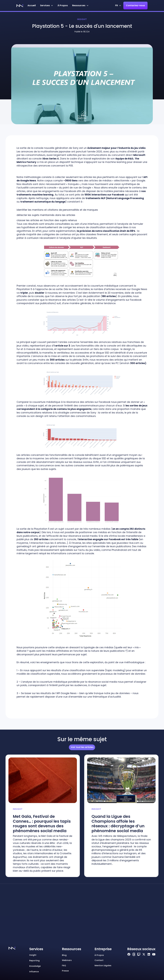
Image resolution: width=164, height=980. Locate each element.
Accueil (32, 5)
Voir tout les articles (82, 747)
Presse (65, 971)
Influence (34, 972)
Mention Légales (103, 966)
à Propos (63, 5)
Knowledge (35, 966)
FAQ (64, 966)
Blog (64, 955)
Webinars (67, 960)
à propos (99, 955)
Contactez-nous (135, 5)
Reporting (34, 961)
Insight (82, 19)
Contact (99, 960)
